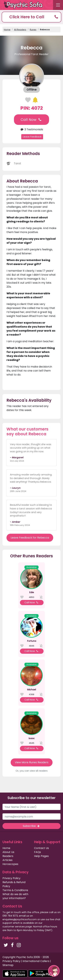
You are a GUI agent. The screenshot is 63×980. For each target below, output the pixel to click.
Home (7, 30)
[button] (32, 17)
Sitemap (8, 965)
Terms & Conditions (15, 890)
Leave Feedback (32, 137)
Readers (8, 856)
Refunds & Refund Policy (14, 884)
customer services (14, 927)
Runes (33, 30)
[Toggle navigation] (58, 5)
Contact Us (41, 848)
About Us (8, 852)
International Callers (36, 961)
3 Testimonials (31, 129)
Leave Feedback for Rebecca (30, 538)
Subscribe (31, 826)
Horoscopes (10, 864)
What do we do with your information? (15, 896)
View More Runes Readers (32, 762)
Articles (7, 860)
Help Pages (41, 856)
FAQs (37, 852)
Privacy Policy (11, 878)
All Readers (20, 30)
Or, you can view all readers (32, 771)
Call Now (31, 120)
